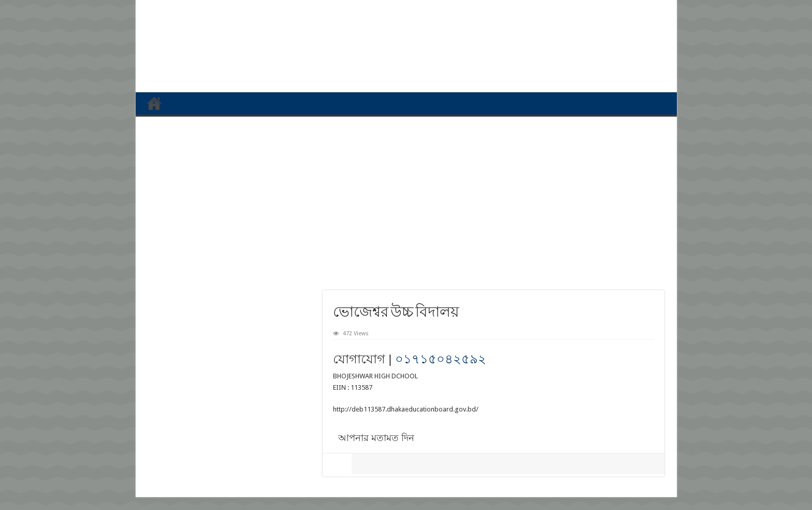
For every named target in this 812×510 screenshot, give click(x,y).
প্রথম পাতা (154, 103)
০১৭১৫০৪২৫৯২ (441, 359)
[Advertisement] (406, 200)
